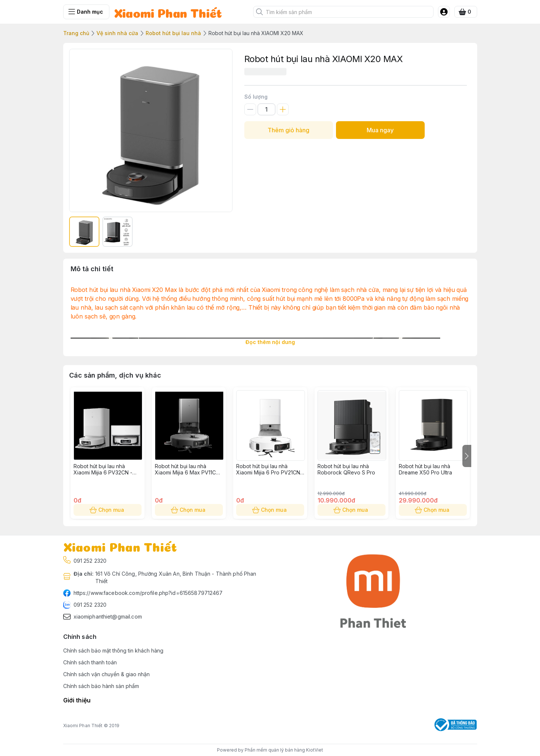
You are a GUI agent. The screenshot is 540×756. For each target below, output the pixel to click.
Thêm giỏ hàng (289, 130)
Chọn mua (108, 510)
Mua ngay (380, 130)
